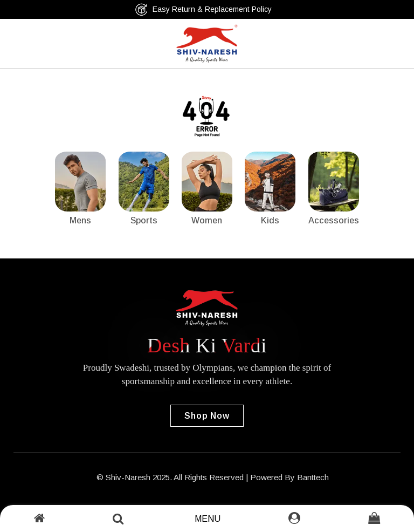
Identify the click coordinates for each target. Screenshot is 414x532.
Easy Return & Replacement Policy (203, 9)
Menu (208, 519)
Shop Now (207, 416)
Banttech (313, 477)
